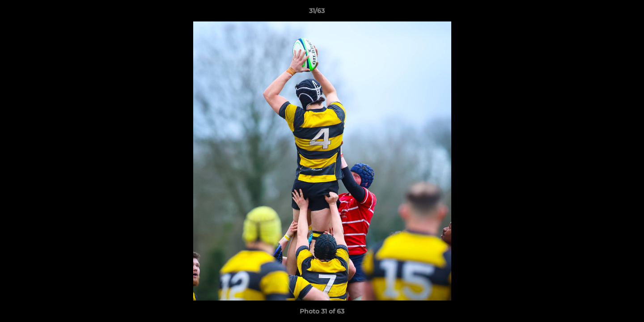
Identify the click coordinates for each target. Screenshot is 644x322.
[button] (606, 13)
